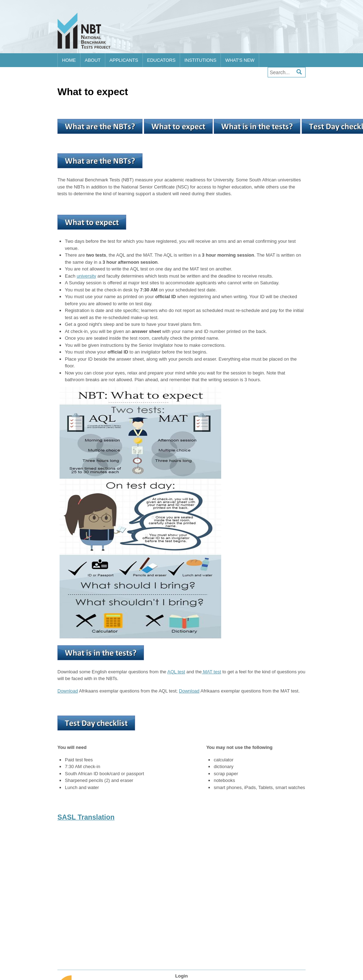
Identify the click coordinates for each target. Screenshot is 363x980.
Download (68, 691)
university (86, 276)
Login (181, 976)
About (93, 60)
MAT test (211, 672)
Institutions (200, 60)
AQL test (176, 672)
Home (69, 60)
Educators (161, 60)
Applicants (124, 60)
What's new (240, 60)
